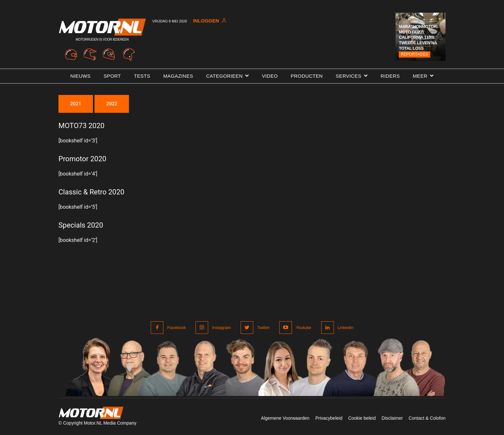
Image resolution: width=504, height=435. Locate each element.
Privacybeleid (329, 418)
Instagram (221, 328)
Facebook (176, 328)
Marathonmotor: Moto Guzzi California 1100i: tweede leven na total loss (418, 38)
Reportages (414, 54)
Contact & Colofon (427, 418)
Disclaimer (392, 418)
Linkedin (346, 328)
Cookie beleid (362, 418)
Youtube (303, 328)
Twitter (263, 328)
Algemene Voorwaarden (285, 418)
